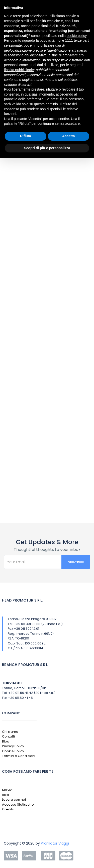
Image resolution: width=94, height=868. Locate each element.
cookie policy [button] (77, 36)
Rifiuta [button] (26, 136)
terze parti (82, 40)
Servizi (7, 790)
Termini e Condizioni (19, 756)
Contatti (8, 736)
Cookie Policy (13, 751)
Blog (6, 741)
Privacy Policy (13, 746)
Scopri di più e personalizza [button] (47, 148)
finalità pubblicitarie (19, 70)
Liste (6, 795)
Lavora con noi (14, 800)
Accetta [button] (69, 136)
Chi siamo (10, 732)
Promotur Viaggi (55, 843)
